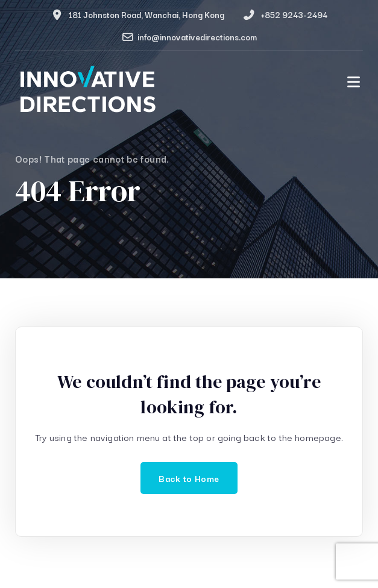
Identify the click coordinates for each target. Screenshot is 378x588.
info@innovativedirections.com (197, 37)
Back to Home (189, 478)
